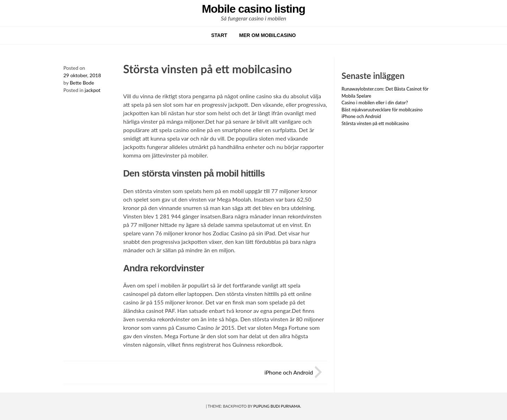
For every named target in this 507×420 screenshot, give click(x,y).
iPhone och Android (289, 372)
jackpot (93, 90)
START (219, 35)
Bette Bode (82, 83)
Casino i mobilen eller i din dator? (375, 103)
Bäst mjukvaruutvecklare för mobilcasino (382, 110)
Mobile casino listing (254, 9)
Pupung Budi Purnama (277, 406)
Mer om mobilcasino (267, 35)
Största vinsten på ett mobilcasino (375, 123)
